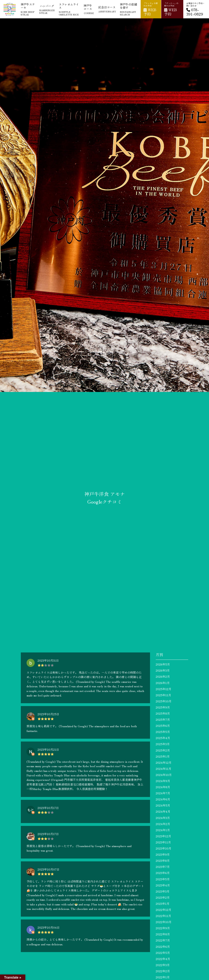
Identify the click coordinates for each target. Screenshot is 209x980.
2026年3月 (163, 670)
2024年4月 (163, 811)
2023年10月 (163, 848)
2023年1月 (163, 904)
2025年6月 (163, 726)
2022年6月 (163, 947)
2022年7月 (163, 940)
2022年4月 (163, 959)
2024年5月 (163, 805)
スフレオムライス (69, 9)
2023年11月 (163, 842)
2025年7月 (163, 720)
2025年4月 (163, 738)
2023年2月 (163, 897)
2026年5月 (163, 664)
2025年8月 (163, 713)
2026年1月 (163, 683)
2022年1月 (163, 977)
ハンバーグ (47, 9)
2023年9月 (163, 854)
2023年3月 (163, 891)
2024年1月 (163, 830)
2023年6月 (163, 873)
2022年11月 (163, 916)
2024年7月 (163, 793)
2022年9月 (163, 928)
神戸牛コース (89, 9)
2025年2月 (163, 750)
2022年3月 (163, 965)
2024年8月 (163, 787)
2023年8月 (163, 861)
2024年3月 (163, 818)
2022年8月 (163, 934)
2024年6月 (163, 799)
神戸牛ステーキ (28, 9)
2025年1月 (163, 756)
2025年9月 (163, 707)
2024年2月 (163, 824)
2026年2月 (163, 677)
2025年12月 (163, 689)
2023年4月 (163, 885)
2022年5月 (163, 953)
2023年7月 (163, 867)
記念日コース (107, 9)
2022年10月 (164, 922)
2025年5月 (163, 732)
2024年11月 (163, 769)
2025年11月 (163, 695)
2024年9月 (163, 781)
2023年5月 (163, 879)
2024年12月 (164, 763)
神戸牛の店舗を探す (128, 9)
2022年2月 (163, 971)
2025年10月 (164, 701)
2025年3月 (163, 744)
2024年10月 (164, 775)
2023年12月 (163, 836)
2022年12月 (163, 910)
